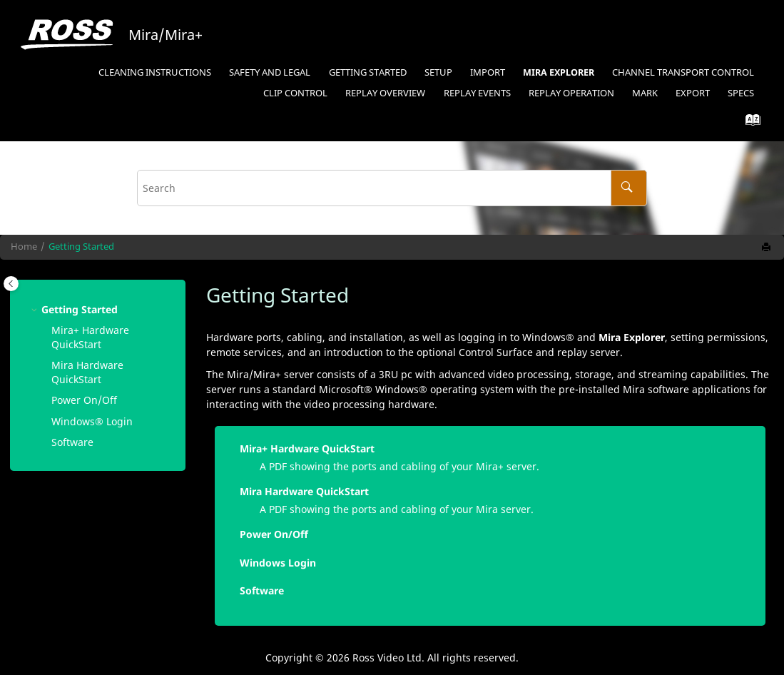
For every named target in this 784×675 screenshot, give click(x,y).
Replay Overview (385, 93)
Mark (645, 93)
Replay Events (477, 93)
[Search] (629, 188)
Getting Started (368, 72)
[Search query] (392, 188)
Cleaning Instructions (155, 72)
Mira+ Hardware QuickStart (90, 337)
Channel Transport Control (683, 72)
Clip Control (295, 93)
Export (693, 93)
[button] (36, 309)
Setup (438, 72)
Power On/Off (84, 400)
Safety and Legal (270, 72)
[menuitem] (155, 73)
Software (72, 442)
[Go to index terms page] (749, 123)
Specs (741, 93)
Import (488, 72)
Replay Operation (571, 93)
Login (92, 421)
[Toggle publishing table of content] (11, 284)
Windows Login (278, 563)
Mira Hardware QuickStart (87, 372)
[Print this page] (768, 248)
